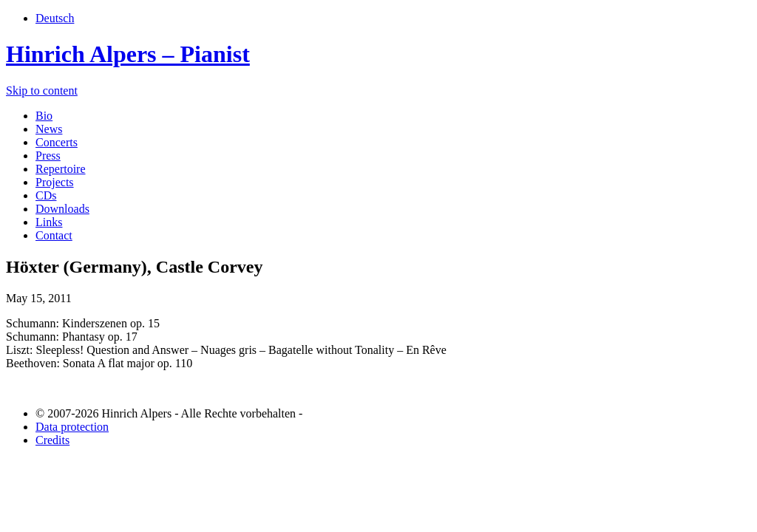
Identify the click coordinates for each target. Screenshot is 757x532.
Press (48, 156)
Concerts (57, 142)
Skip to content (42, 91)
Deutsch (55, 18)
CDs (46, 195)
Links (49, 222)
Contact (54, 235)
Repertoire (61, 169)
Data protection (72, 427)
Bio (44, 116)
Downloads (62, 209)
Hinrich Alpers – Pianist (128, 54)
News (49, 129)
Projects (55, 182)
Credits (52, 440)
